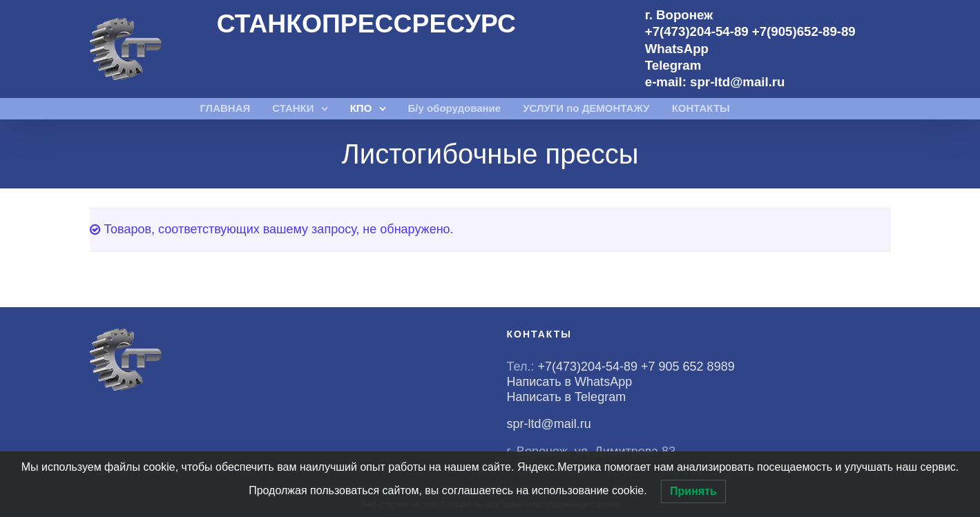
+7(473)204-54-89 (697, 31)
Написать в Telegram (567, 397)
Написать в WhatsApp (570, 382)
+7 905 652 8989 (690, 367)
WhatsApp (677, 49)
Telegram (673, 65)
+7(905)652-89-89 (804, 31)
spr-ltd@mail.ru (737, 82)
